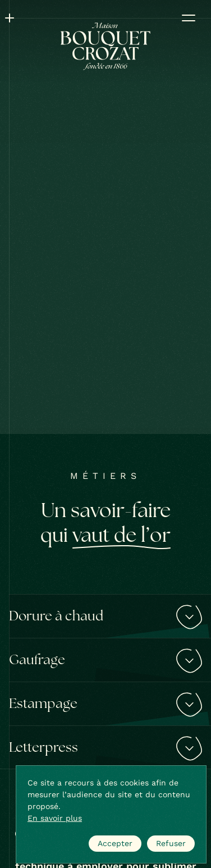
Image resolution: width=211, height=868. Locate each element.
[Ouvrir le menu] (189, 18)
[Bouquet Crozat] (105, 46)
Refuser (171, 843)
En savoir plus (55, 818)
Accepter (115, 843)
